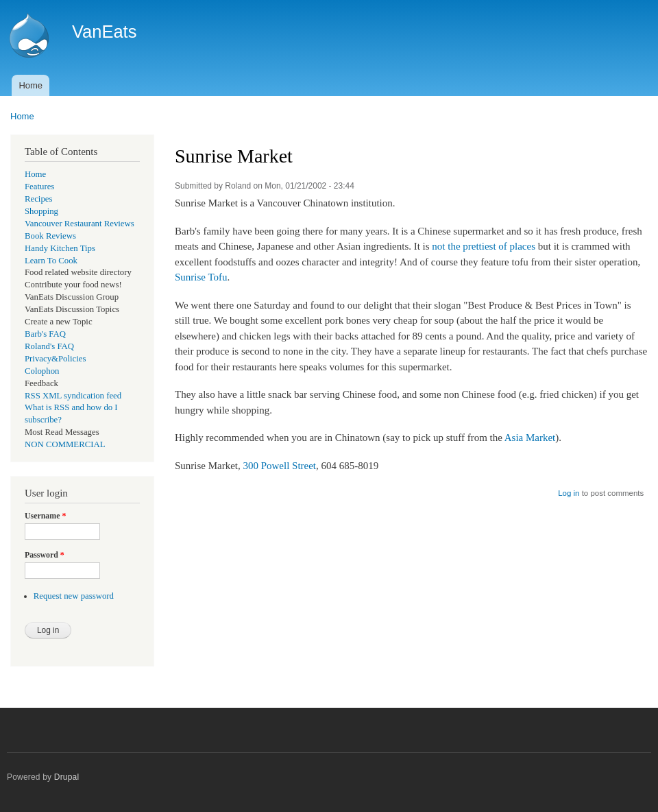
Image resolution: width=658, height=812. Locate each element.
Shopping (41, 211)
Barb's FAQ (45, 334)
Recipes (38, 199)
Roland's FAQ (49, 346)
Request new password (74, 596)
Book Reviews (50, 236)
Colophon (42, 371)
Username (45, 516)
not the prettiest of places (484, 246)
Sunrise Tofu (201, 277)
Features (39, 187)
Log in (569, 493)
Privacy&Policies (55, 359)
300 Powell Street (279, 466)
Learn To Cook (51, 261)
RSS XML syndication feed (73, 396)
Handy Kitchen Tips (60, 248)
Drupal (67, 777)
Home (31, 85)
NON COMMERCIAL (65, 444)
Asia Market (530, 438)
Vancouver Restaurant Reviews (80, 224)
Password (45, 555)
